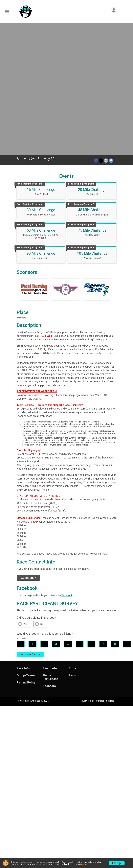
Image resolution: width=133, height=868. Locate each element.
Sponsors (49, 556)
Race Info (23, 539)
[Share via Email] (106, 31)
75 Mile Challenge (92, 100)
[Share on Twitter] (101, 31)
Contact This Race (105, 571)
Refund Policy (26, 553)
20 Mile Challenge (92, 60)
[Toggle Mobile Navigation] (7, 12)
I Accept (117, 863)
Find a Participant (50, 547)
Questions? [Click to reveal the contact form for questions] (28, 448)
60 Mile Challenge (41, 100)
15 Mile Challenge (41, 60)
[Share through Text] (111, 31)
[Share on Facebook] (96, 31)
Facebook (67, 465)
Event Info (50, 539)
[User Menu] (114, 10)
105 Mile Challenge (92, 123)
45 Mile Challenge (92, 80)
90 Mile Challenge (41, 123)
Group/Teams (26, 546)
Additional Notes (30, 524)
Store (73, 539)
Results (74, 546)
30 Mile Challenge (41, 80)
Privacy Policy (87, 571)
